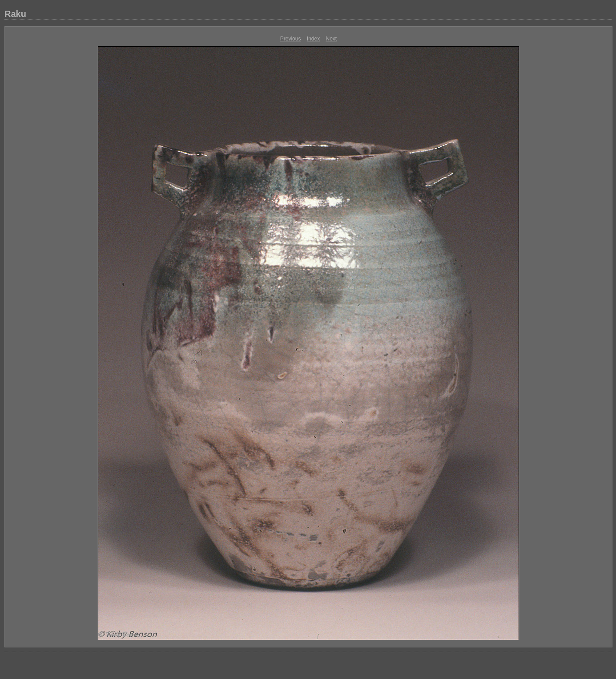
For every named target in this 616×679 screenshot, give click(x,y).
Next (332, 39)
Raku (15, 14)
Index (313, 39)
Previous (291, 39)
